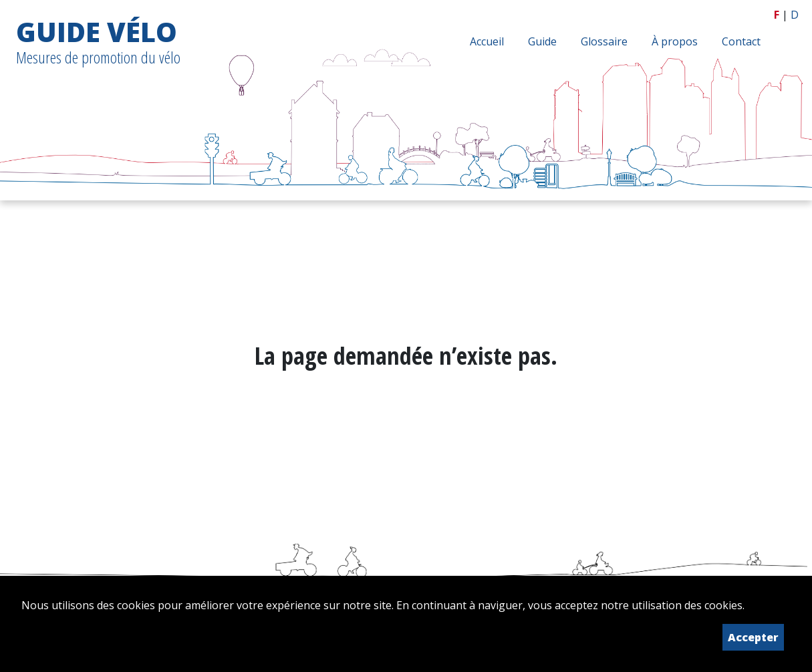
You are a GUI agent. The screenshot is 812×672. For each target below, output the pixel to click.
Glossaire (604, 41)
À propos (675, 41)
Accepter (753, 637)
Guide (542, 41)
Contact (741, 41)
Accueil (487, 41)
